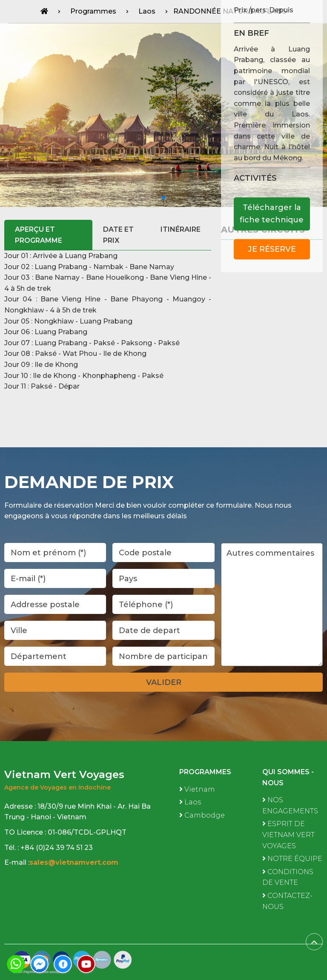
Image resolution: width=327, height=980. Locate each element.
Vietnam (197, 789)
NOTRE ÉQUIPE (292, 859)
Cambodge (202, 815)
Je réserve (272, 249)
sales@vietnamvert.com (75, 862)
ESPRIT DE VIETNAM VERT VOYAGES (288, 835)
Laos (190, 802)
